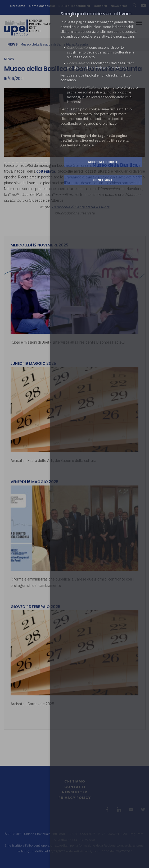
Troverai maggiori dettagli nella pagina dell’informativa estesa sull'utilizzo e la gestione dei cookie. (94, 140)
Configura (103, 180)
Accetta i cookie (103, 162)
